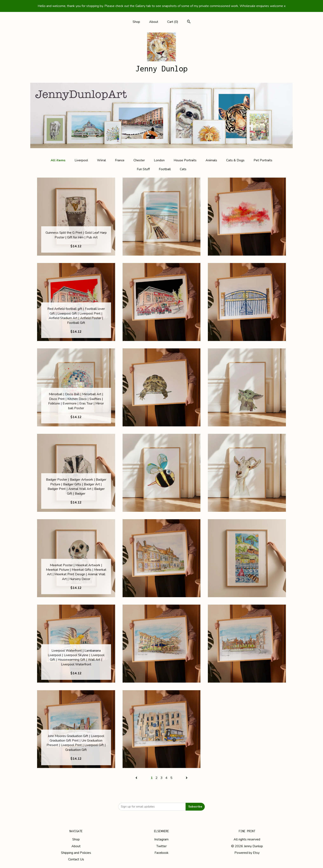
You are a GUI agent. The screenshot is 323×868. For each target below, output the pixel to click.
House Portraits (185, 160)
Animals (211, 160)
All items (58, 160)
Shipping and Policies (76, 853)
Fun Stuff (143, 169)
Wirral (101, 160)
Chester (139, 160)
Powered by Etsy (247, 853)
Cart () (173, 22)
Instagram (161, 839)
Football (165, 169)
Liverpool (81, 160)
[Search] (189, 22)
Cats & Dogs (235, 160)
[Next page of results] (187, 778)
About (154, 22)
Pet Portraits (263, 160)
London (159, 160)
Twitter (161, 846)
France (120, 160)
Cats (183, 169)
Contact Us (76, 859)
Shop (136, 22)
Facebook (161, 853)
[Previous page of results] (137, 778)
